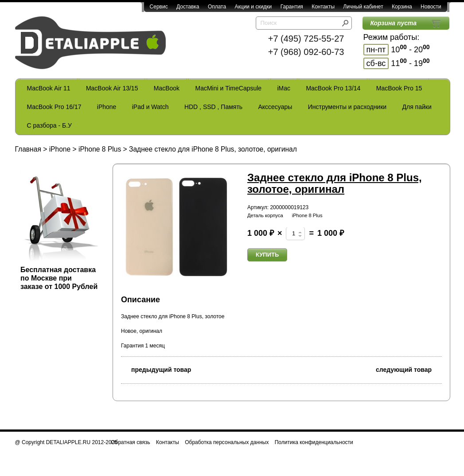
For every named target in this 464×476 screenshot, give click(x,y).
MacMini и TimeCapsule (228, 88)
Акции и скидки (253, 7)
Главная (28, 149)
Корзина (402, 7)
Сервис (159, 7)
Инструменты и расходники (347, 107)
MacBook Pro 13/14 (333, 88)
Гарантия (292, 7)
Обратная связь (130, 442)
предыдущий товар (156, 369)
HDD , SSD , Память (213, 107)
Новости (431, 7)
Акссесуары (275, 107)
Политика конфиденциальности (314, 442)
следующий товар (409, 369)
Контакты (323, 7)
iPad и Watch (150, 107)
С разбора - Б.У (49, 125)
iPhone (107, 107)
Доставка (188, 7)
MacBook (167, 88)
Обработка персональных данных (227, 442)
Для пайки (417, 107)
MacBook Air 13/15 (112, 88)
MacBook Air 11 (49, 88)
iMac (284, 88)
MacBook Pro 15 (399, 88)
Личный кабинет (363, 7)
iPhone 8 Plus (100, 149)
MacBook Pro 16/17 (54, 107)
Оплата (217, 7)
